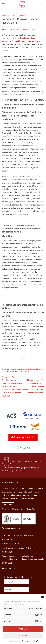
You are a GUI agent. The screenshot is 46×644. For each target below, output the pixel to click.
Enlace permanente (23, 371)
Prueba (5, 543)
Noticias (5, 16)
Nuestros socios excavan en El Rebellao (18, 548)
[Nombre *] (17, 582)
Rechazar (23, 636)
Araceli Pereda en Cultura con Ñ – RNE (18, 535)
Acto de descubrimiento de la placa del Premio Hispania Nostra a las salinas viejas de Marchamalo (23, 557)
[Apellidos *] (17, 589)
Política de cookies (15, 641)
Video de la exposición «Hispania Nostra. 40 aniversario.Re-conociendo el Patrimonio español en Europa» (34, 386)
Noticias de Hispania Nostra (20, 16)
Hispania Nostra (29, 30)
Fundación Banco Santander (24, 41)
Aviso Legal (26, 641)
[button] (42, 597)
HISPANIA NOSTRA (10, 489)
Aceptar (23, 629)
